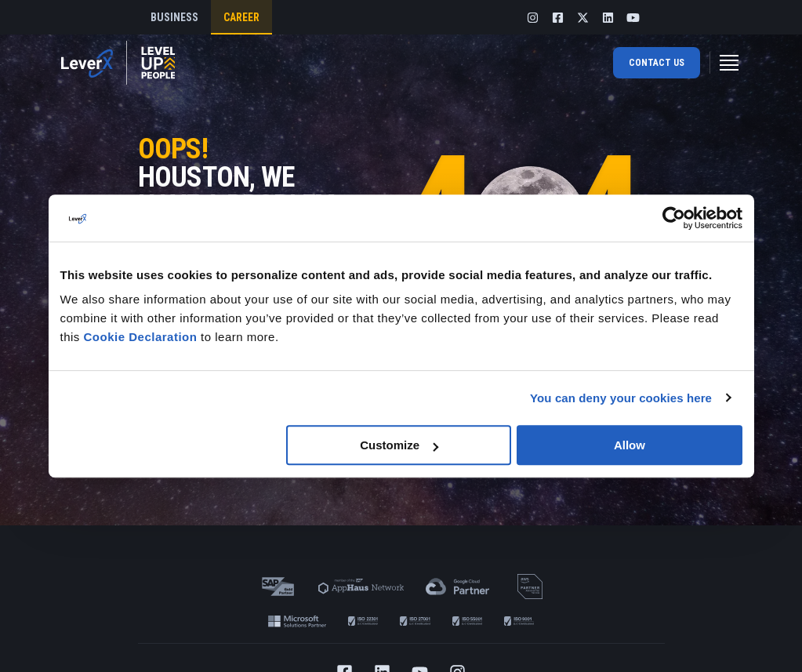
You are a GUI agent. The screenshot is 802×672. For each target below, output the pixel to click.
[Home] (118, 63)
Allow (630, 445)
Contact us (657, 63)
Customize (399, 445)
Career (241, 17)
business (174, 17)
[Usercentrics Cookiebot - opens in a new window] (674, 218)
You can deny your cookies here (621, 398)
